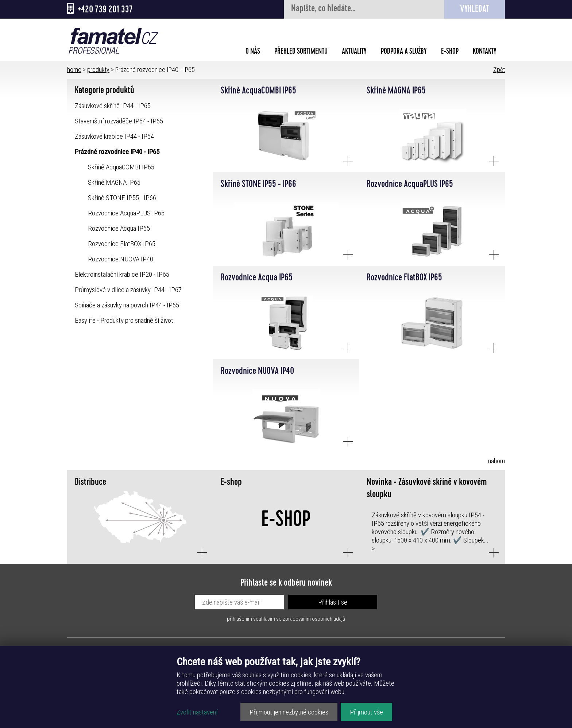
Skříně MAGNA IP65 (114, 182)
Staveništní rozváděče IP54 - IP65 (119, 121)
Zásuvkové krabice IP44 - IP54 (114, 136)
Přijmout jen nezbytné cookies (289, 712)
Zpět (499, 70)
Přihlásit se (333, 602)
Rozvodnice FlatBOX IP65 (122, 244)
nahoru (496, 461)
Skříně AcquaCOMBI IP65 (121, 167)
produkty (98, 70)
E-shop (450, 52)
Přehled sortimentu (301, 52)
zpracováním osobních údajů (314, 619)
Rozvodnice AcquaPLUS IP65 (126, 213)
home (74, 70)
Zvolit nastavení (197, 712)
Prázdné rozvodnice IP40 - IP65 (117, 152)
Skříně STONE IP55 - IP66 (122, 198)
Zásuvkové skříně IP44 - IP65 (113, 106)
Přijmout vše (366, 712)
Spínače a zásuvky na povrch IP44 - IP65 (127, 305)
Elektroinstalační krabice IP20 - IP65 (122, 274)
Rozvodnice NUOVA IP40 (121, 259)
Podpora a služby (404, 52)
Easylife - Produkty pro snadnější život (124, 320)
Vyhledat (475, 10)
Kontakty (485, 52)
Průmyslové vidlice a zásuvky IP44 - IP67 (128, 290)
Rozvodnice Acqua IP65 (119, 228)
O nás (253, 52)
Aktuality (354, 52)
